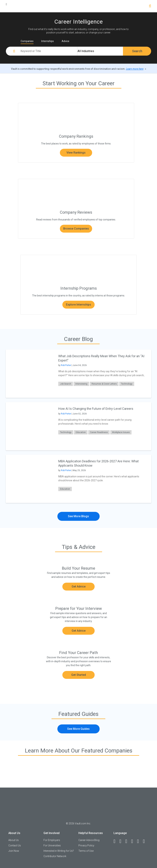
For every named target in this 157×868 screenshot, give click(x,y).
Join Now (14, 851)
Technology (127, 384)
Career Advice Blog (89, 840)
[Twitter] (128, 841)
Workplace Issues (121, 432)
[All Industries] (100, 51)
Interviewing (81, 384)
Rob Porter (66, 365)
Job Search (66, 384)
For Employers (52, 840)
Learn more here (135, 69)
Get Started (79, 675)
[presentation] (30, 374)
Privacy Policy (86, 845)
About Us (14, 840)
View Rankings (76, 153)
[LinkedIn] (122, 841)
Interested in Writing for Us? (59, 851)
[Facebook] (116, 841)
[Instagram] (134, 841)
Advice (65, 41)
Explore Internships (78, 305)
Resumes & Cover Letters (104, 384)
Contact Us (15, 845)
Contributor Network (55, 856)
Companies (27, 41)
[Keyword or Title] (49, 51)
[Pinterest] (140, 841)
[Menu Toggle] (6, 4)
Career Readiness (99, 432)
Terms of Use (86, 851)
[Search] (150, 6)
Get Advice (79, 587)
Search (137, 51)
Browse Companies (76, 229)
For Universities (52, 845)
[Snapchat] (145, 841)
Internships (48, 41)
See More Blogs (78, 516)
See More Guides (78, 729)
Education (81, 432)
